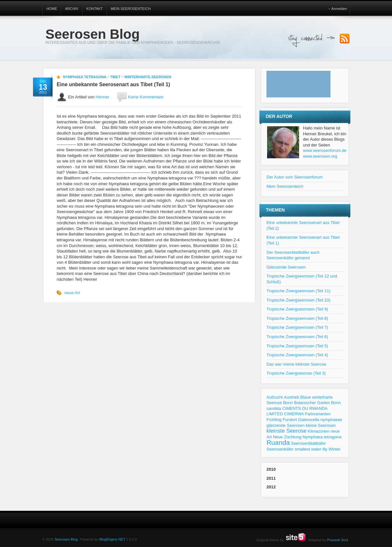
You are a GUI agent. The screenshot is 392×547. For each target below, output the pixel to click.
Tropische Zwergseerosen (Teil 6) (297, 337)
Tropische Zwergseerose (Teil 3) (296, 373)
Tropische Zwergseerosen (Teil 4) (297, 355)
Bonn (288, 403)
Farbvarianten (318, 414)
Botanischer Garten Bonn (317, 403)
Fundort (290, 420)
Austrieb (291, 397)
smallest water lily (311, 449)
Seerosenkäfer (280, 449)
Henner (103, 97)
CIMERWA (294, 414)
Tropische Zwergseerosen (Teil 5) (297, 346)
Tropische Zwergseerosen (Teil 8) (297, 318)
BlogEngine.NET (112, 539)
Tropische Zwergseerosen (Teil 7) (297, 327)
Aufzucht (275, 397)
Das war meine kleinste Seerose (296, 364)
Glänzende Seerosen (286, 267)
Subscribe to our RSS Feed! (345, 39)
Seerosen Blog (93, 34)
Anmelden (339, 9)
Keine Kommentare (146, 97)
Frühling (274, 420)
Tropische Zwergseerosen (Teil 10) (298, 300)
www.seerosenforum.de (325, 150)
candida (274, 408)
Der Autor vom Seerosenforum (295, 177)
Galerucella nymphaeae (320, 420)
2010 (271, 469)
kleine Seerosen (321, 425)
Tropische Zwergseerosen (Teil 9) (297, 309)
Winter (335, 449)
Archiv (72, 9)
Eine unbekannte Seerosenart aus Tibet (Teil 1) (113, 84)
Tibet (115, 77)
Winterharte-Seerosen (148, 77)
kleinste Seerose (286, 431)
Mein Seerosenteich (131, 9)
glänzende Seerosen (286, 425)
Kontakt (95, 9)
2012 (271, 487)
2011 (271, 478)
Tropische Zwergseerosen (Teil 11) (298, 291)
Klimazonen (319, 431)
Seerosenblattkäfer (308, 443)
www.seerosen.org (320, 156)
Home (52, 9)
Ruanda (278, 442)
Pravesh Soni (338, 540)
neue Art (72, 293)
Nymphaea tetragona (85, 77)
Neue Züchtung (287, 437)
